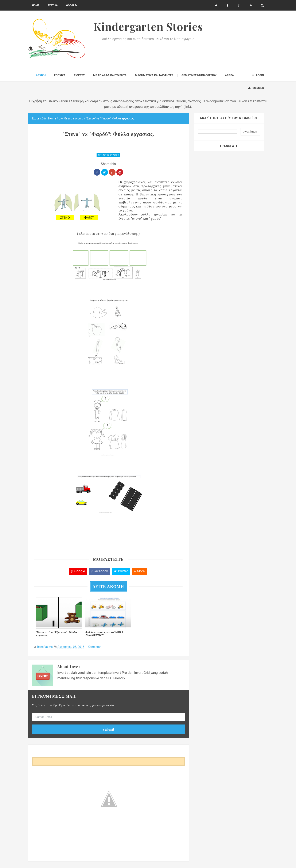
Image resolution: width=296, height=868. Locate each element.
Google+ (72, 5)
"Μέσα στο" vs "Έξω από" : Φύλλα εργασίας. (57, 634)
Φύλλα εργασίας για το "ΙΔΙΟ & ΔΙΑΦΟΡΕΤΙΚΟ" (104, 634)
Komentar (94, 647)
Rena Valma (45, 647)
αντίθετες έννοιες (108, 155)
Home (36, 5)
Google (78, 571)
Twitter (121, 571)
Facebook (100, 571)
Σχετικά (53, 5)
